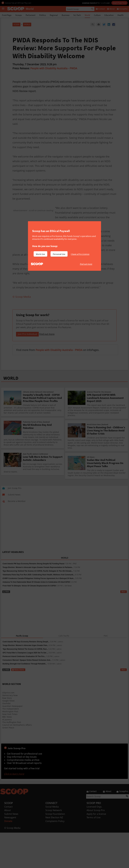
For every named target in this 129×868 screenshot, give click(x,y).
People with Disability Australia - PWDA (54, 68)
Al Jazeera (7, 755)
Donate (8, 857)
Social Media (52, 842)
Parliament (31, 15)
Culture (97, 15)
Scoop (16, 24)
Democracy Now (10, 731)
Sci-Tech (77, 15)
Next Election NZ (54, 853)
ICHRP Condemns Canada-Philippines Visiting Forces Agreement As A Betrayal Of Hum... (39, 614)
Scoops (19, 15)
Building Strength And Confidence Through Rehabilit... (25, 699)
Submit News (11, 849)
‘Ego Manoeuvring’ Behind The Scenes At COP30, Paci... (25, 684)
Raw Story (7, 733)
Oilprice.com (8, 728)
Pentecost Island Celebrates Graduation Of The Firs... (24, 692)
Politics (43, 15)
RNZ (75, 599)
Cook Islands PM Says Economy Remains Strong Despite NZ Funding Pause (33, 599)
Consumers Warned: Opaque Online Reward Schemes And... (27, 696)
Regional (54, 15)
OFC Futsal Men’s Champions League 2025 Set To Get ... (25, 688)
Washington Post (10, 747)
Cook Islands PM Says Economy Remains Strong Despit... (26, 677)
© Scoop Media (12, 863)
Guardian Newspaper (12, 741)
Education (109, 15)
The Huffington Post (12, 758)
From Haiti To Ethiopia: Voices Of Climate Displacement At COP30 (29, 621)
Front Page (7, 15)
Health (120, 15)
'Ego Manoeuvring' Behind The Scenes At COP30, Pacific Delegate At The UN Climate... (38, 606)
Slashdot (6, 739)
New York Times (10, 750)
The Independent (11, 744)
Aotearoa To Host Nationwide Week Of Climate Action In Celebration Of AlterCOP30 (36, 617)
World (87, 15)
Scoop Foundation (55, 849)
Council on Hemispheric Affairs (17, 760)
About (8, 846)
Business (66, 15)
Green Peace (8, 763)
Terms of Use (94, 853)
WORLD (11, 414)
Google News (8, 736)
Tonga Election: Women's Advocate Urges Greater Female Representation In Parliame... (38, 603)
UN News (68, 621)
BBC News (7, 752)
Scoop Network (54, 846)
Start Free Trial (119, 3)
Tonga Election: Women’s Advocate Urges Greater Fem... (25, 681)
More (124, 627)
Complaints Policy (55, 857)
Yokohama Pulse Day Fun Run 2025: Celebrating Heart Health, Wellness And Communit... (39, 610)
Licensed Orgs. (94, 842)
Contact (8, 842)
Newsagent (10, 853)
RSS (6, 627)
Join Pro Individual (27, 369)
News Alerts (18, 705)
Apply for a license (96, 849)
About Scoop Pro (96, 846)
